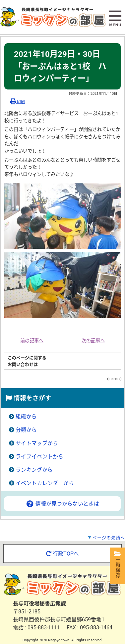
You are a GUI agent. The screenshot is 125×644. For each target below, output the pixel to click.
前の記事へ (32, 341)
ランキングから (34, 470)
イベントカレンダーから (45, 483)
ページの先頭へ (109, 538)
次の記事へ (93, 341)
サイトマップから (37, 443)
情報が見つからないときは (62, 504)
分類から (26, 430)
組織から (26, 417)
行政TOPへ (62, 554)
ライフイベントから (39, 457)
